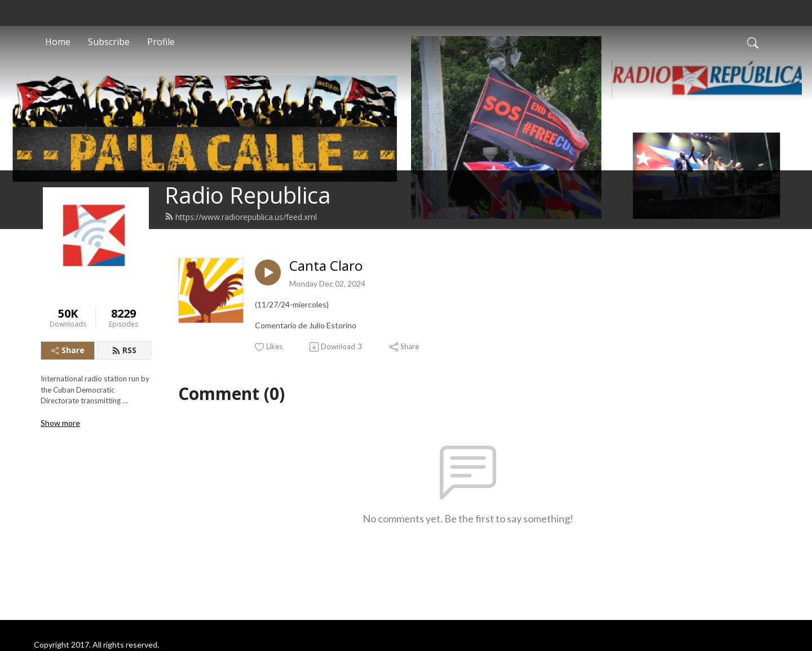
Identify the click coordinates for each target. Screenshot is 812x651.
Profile (161, 42)
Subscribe (109, 42)
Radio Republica (248, 195)
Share (68, 350)
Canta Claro (326, 266)
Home (58, 42)
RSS (124, 350)
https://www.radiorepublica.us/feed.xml (241, 217)
